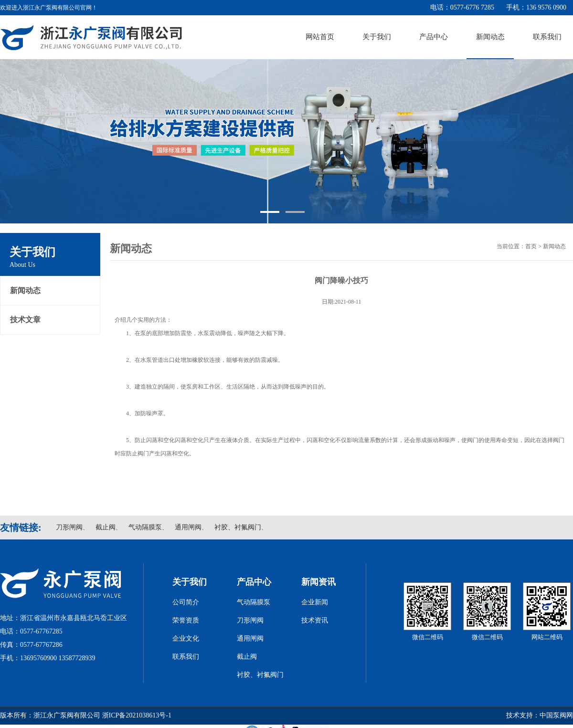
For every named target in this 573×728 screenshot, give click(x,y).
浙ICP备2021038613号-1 (137, 715)
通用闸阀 (188, 527)
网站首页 (320, 37)
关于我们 (377, 37)
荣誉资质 (186, 620)
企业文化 (186, 638)
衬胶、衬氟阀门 (238, 527)
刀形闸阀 (69, 527)
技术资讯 (315, 620)
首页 (531, 246)
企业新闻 (315, 602)
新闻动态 (490, 37)
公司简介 (186, 602)
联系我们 (547, 37)
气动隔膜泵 (145, 527)
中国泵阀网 (556, 715)
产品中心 (434, 37)
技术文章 (25, 320)
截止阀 (106, 527)
